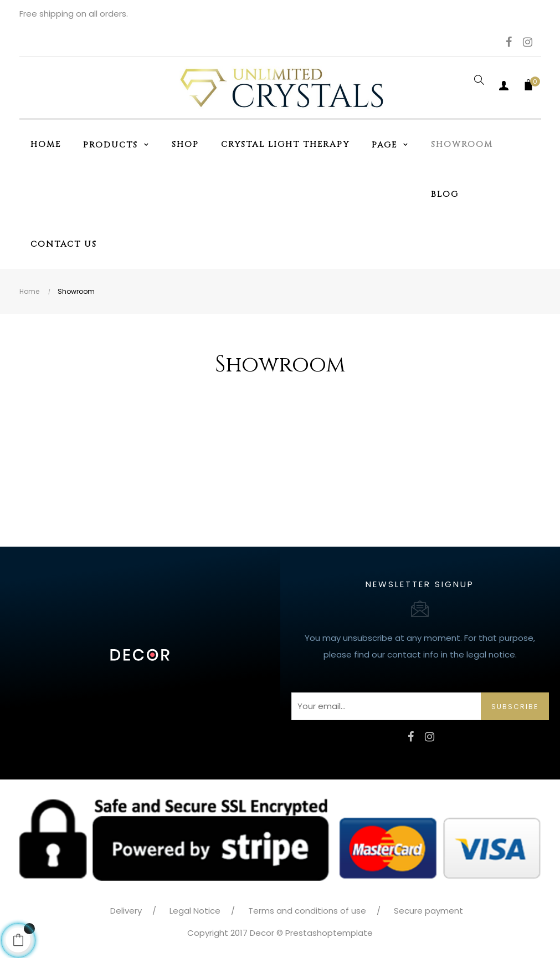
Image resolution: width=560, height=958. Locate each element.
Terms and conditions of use (307, 911)
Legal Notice (195, 911)
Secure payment (428, 911)
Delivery (126, 911)
